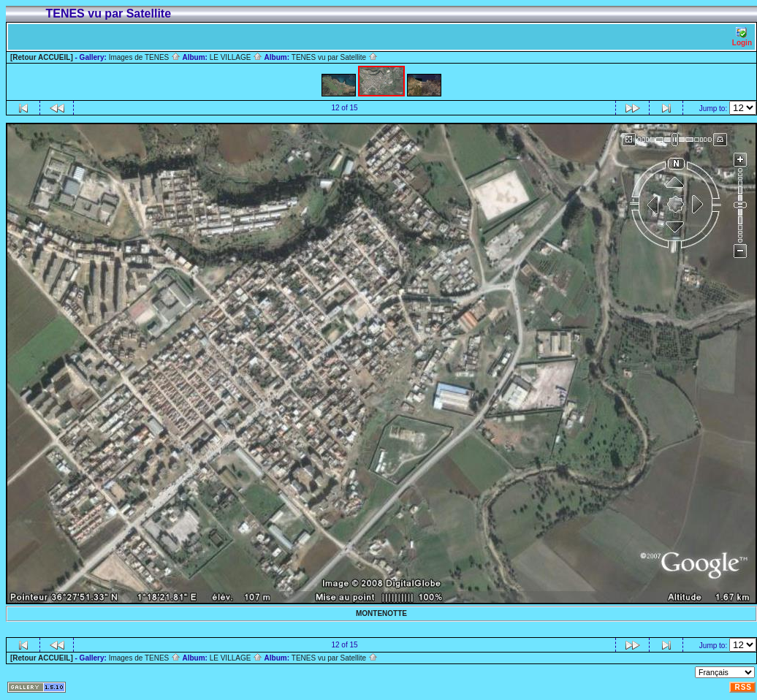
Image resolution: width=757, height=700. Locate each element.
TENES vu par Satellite (335, 57)
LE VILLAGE (236, 57)
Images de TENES (145, 57)
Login (742, 37)
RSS (743, 687)
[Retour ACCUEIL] (42, 57)
